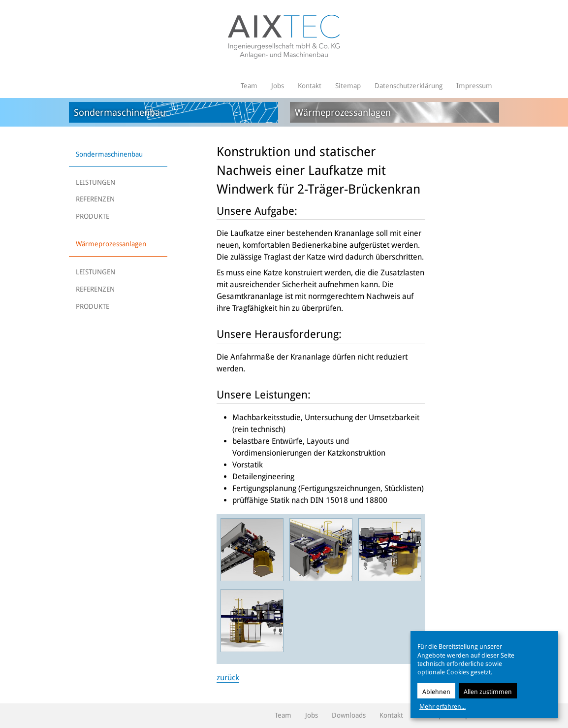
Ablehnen (436, 692)
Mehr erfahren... (442, 707)
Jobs (278, 86)
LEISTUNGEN (95, 182)
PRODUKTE (93, 216)
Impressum (474, 86)
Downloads (349, 715)
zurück (228, 678)
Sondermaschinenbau (109, 154)
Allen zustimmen (488, 692)
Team (249, 86)
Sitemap (348, 86)
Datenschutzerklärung (409, 86)
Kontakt (310, 86)
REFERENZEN (95, 199)
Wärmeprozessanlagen (111, 244)
